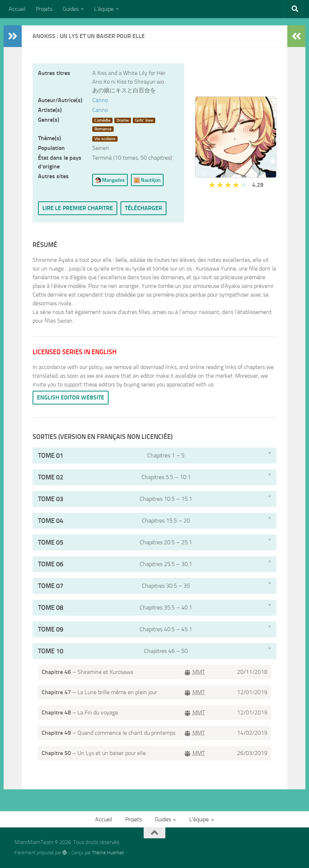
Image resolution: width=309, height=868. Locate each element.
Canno (100, 100)
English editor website (71, 397)
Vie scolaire (105, 139)
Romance (103, 129)
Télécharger (143, 208)
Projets (44, 9)
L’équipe (104, 9)
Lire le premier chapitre (78, 208)
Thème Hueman (108, 853)
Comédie (102, 120)
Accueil (17, 9)
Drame (123, 120)
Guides (71, 9)
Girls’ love (144, 120)
